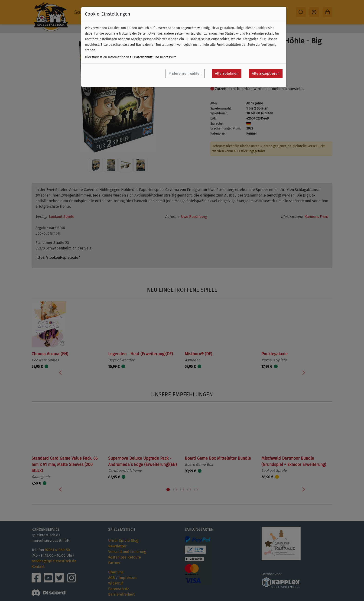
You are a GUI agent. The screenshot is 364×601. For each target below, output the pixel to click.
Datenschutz (143, 57)
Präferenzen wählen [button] (185, 73)
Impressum (168, 57)
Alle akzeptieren (266, 73)
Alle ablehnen (227, 73)
